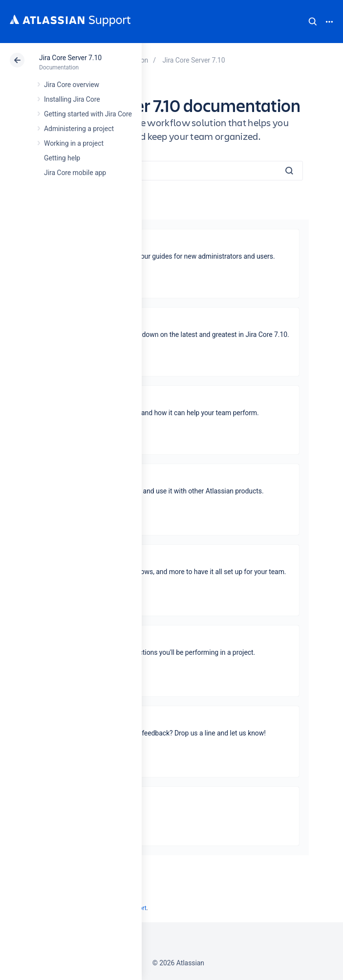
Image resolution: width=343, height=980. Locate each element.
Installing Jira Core (72, 99)
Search (313, 22)
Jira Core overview (72, 85)
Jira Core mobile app (75, 173)
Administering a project (79, 129)
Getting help (62, 158)
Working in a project (74, 143)
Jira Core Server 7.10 (70, 58)
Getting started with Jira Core (88, 114)
